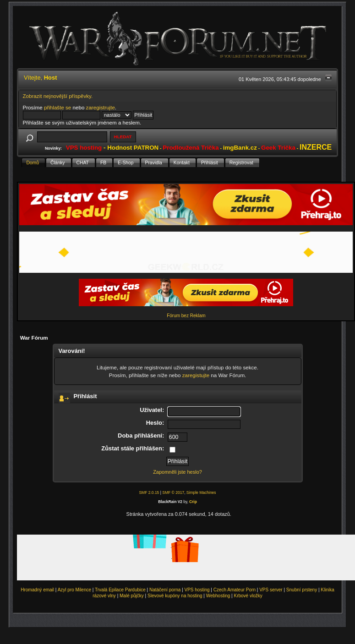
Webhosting (218, 596)
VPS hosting (197, 590)
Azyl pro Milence (74, 590)
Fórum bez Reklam (186, 316)
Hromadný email (37, 590)
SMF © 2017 (173, 492)
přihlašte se (57, 107)
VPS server (271, 590)
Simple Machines (201, 492)
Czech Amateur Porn (235, 590)
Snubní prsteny (302, 590)
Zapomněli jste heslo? (177, 472)
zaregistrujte (101, 107)
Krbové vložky (248, 596)
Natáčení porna (165, 590)
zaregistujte (196, 375)
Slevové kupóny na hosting (175, 596)
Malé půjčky (132, 596)
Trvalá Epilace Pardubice (120, 590)
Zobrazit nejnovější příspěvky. (58, 96)
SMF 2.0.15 (149, 492)
